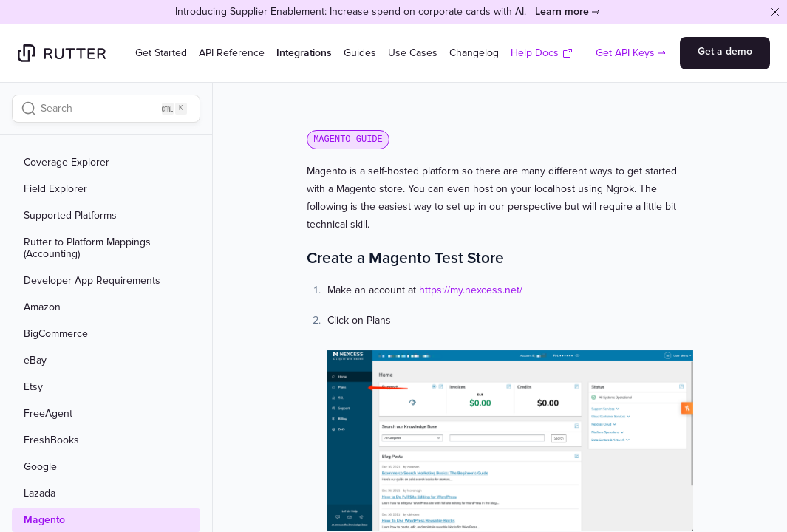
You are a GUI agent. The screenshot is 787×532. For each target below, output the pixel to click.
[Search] (106, 109)
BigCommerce (56, 334)
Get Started (161, 53)
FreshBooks (51, 440)
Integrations (304, 53)
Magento (44, 520)
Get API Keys (625, 53)
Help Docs (542, 53)
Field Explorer (55, 189)
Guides (360, 53)
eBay (35, 361)
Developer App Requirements (92, 281)
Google (40, 467)
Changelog (474, 53)
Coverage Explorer (67, 163)
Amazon (42, 307)
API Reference (232, 53)
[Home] (62, 53)
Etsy (33, 387)
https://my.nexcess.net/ (471, 290)
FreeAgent (48, 414)
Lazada (40, 494)
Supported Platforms (70, 216)
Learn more (562, 11)
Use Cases (413, 53)
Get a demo (725, 51)
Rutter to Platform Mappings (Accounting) (87, 248)
